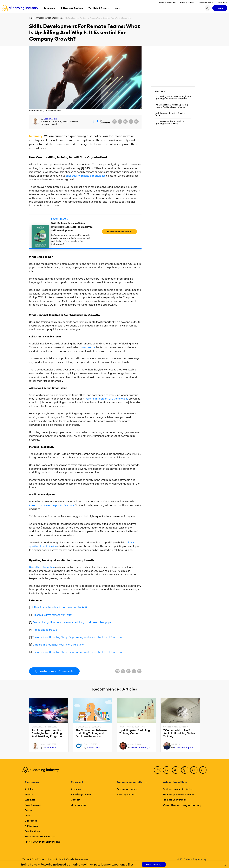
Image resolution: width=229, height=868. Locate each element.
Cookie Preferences (77, 859)
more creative (87, 347)
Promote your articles (175, 800)
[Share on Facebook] (114, 122)
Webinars (30, 800)
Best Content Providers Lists (40, 836)
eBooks (29, 794)
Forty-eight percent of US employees (107, 399)
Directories (31, 821)
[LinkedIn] (176, 770)
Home (32, 18)
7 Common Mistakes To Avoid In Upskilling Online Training (169, 123)
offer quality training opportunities (86, 176)
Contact (75, 800)
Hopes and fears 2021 (45, 630)
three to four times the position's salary (51, 505)
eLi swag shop (79, 805)
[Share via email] (131, 122)
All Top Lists (31, 826)
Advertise (222, 3)
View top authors (126, 794)
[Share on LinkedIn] (125, 122)
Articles (29, 789)
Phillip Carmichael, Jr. (140, 747)
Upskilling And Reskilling (49, 18)
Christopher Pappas (184, 747)
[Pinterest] (194, 770)
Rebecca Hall (93, 747)
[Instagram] (203, 770)
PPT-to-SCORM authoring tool (43, 842)
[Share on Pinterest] (136, 122)
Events (28, 810)
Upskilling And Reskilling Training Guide (170, 114)
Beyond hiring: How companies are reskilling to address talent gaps (72, 622)
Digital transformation (42, 567)
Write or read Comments (54, 671)
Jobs (27, 815)
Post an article (206, 3)
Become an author (127, 789)
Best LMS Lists (32, 831)
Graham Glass (50, 119)
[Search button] (208, 8)
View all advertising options (182, 805)
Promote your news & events (178, 794)
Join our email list (167, 3)
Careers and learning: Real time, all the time (58, 645)
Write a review (187, 3)
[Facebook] (158, 770)
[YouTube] (185, 770)
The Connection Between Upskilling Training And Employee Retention (171, 106)
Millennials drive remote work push (52, 615)
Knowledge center (81, 794)
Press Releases (33, 805)
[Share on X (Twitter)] (120, 122)
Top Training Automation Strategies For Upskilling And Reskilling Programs (173, 98)
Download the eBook (119, 231)
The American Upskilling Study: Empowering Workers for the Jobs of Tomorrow (77, 637)
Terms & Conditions (33, 859)
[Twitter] (167, 770)
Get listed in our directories (178, 789)
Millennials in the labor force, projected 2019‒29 (60, 607)
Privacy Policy (55, 859)
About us (76, 789)
